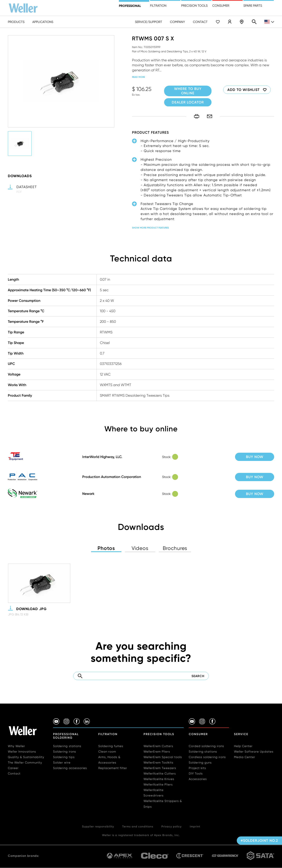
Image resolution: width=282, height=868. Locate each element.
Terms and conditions (138, 826)
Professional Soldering (66, 736)
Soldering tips (64, 757)
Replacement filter (113, 768)
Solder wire (62, 763)
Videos (140, 548)
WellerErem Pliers (157, 752)
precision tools (194, 6)
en (269, 22)
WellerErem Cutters (158, 746)
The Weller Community (25, 763)
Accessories (198, 779)
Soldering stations (67, 746)
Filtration (158, 6)
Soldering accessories (70, 768)
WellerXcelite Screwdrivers (154, 793)
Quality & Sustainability (26, 757)
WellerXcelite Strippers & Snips (163, 804)
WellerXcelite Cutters (160, 774)
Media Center (245, 757)
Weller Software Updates (254, 752)
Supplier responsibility (98, 826)
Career (13, 768)
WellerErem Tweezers (160, 768)
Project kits (197, 768)
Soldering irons (65, 752)
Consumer (221, 6)
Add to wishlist (244, 90)
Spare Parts (253, 6)
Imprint (195, 826)
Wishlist (218, 22)
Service (241, 734)
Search (254, 22)
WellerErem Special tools (163, 757)
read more (138, 77)
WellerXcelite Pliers (158, 785)
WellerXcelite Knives (159, 779)
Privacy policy (171, 826)
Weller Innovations (22, 752)
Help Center (243, 746)
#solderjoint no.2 (259, 841)
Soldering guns (200, 763)
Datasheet (27, 187)
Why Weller (16, 746)
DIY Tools (196, 774)
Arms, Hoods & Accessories (109, 760)
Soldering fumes (111, 746)
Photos (106, 548)
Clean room (107, 752)
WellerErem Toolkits (158, 763)
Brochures (175, 548)
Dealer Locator (242, 22)
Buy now (255, 457)
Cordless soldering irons (207, 757)
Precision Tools (159, 734)
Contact (200, 22)
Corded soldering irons (206, 746)
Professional (130, 6)
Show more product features (150, 228)
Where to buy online (188, 91)
